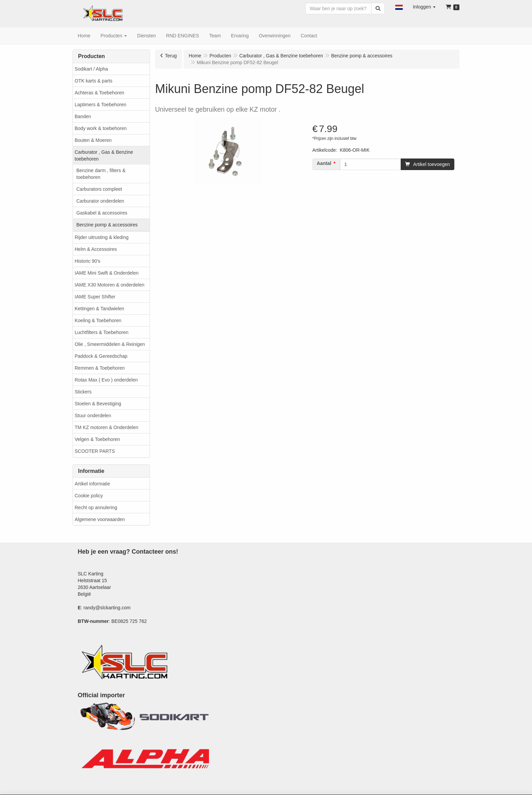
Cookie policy (89, 496)
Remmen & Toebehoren (100, 368)
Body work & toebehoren (101, 128)
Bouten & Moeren (93, 140)
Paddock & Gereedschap (101, 356)
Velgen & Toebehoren (97, 439)
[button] (399, 7)
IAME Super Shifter (95, 297)
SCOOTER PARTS (95, 451)
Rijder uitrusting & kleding (102, 237)
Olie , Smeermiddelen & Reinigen (110, 344)
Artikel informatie (92, 484)
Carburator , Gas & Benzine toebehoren (104, 155)
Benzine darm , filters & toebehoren (101, 174)
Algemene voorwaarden (100, 519)
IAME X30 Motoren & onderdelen (109, 285)
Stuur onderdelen (93, 415)
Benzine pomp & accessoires (107, 225)
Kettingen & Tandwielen (99, 309)
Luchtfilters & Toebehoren (102, 332)
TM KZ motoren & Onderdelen (107, 427)
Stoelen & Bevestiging (98, 404)
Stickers (83, 392)
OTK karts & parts (93, 81)
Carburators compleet (99, 189)
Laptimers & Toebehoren (100, 105)
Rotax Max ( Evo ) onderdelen (106, 380)
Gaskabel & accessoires (102, 213)
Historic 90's (88, 261)
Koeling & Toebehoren (98, 320)
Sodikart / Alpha (91, 69)
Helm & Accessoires (96, 249)
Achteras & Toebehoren (99, 93)
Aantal (324, 163)
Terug (171, 56)
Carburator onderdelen (100, 201)
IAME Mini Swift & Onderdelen (107, 273)
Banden (83, 116)
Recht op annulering (96, 507)
